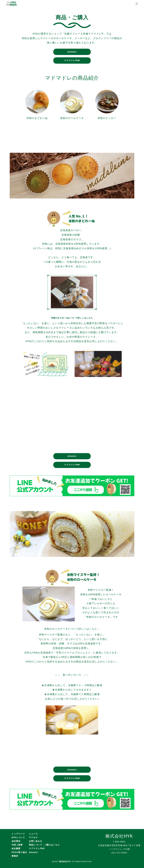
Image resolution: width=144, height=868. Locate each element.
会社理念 (16, 841)
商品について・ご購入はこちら (44, 845)
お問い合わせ (36, 841)
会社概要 (16, 848)
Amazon (72, 52)
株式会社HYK (65, 861)
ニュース (33, 834)
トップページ (18, 834)
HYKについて (18, 837)
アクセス (33, 837)
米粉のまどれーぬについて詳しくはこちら (72, 318)
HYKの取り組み (19, 852)
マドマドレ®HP (72, 60)
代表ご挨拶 (17, 845)
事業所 (15, 856)
